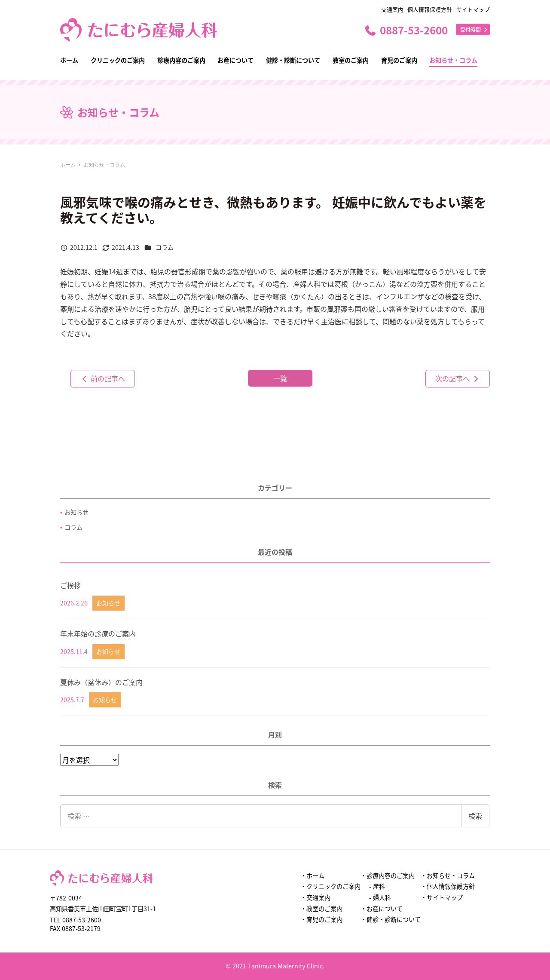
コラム (165, 247)
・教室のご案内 (321, 909)
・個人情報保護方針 (448, 886)
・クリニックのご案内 (330, 886)
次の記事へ (458, 378)
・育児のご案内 (321, 919)
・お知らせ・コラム (448, 876)
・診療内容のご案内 (388, 876)
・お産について (382, 909)
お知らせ (76, 512)
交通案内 (392, 9)
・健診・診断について (391, 919)
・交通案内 (315, 897)
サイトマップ (473, 9)
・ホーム (312, 876)
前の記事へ (103, 378)
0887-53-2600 (406, 30)
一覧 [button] (280, 378)
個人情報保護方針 (430, 9)
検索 (475, 816)
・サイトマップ (442, 897)
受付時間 (474, 29)
